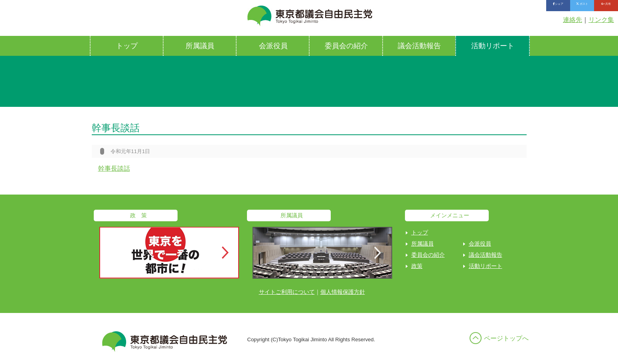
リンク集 (601, 20)
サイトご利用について (287, 292)
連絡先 (573, 20)
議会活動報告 (419, 46)
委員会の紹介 (346, 46)
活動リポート (493, 46)
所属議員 (200, 46)
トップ (127, 46)
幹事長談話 (114, 168)
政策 (417, 266)
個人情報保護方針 (343, 292)
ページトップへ (506, 338)
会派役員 (273, 46)
